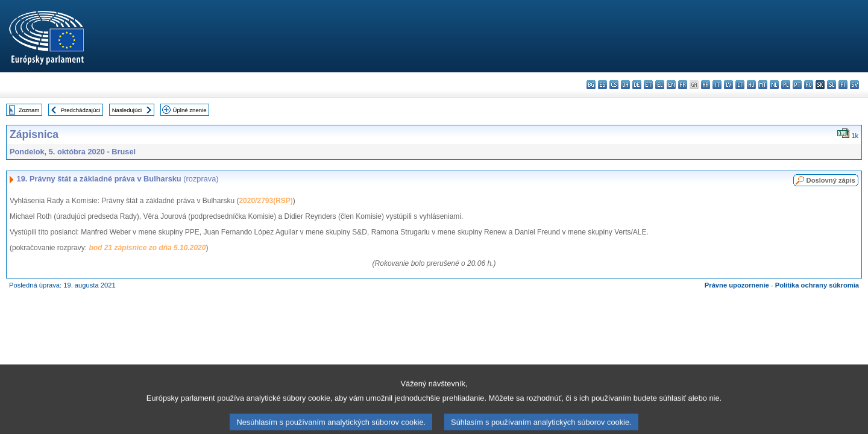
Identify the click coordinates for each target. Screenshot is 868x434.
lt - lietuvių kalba (740, 85)
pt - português (797, 85)
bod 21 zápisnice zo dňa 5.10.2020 (147, 248)
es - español (602, 85)
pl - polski (786, 85)
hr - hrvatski (706, 85)
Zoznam (29, 110)
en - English (671, 85)
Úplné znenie (190, 110)
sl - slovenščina (832, 85)
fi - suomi (843, 85)
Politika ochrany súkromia (817, 285)
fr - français (683, 85)
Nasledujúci (127, 110)
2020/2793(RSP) (266, 201)
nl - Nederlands (774, 85)
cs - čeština (614, 85)
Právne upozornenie (737, 285)
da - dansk (625, 85)
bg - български (591, 85)
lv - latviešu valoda (728, 85)
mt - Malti (763, 85)
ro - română (809, 85)
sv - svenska (854, 85)
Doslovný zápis (831, 180)
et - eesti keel (648, 85)
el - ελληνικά (660, 85)
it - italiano (717, 85)
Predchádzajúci (81, 110)
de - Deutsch (637, 85)
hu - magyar (751, 85)
